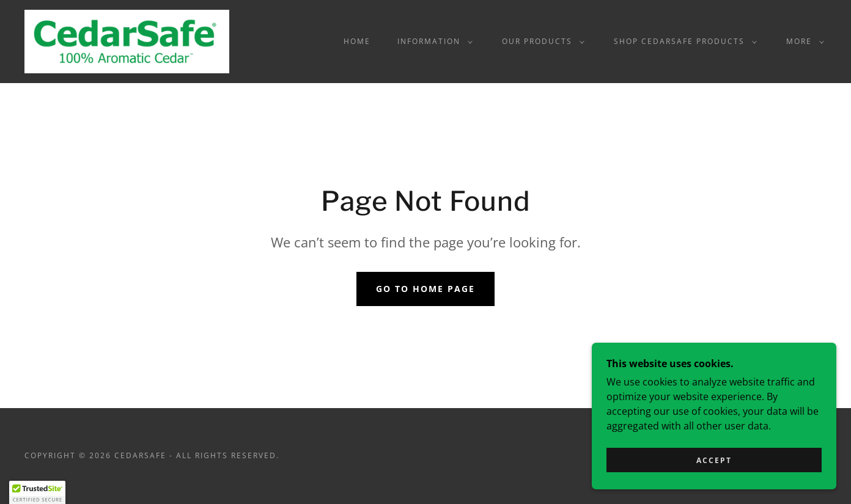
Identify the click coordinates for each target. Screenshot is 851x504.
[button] (433, 42)
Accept (714, 460)
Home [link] (357, 41)
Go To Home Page (425, 289)
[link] (127, 40)
